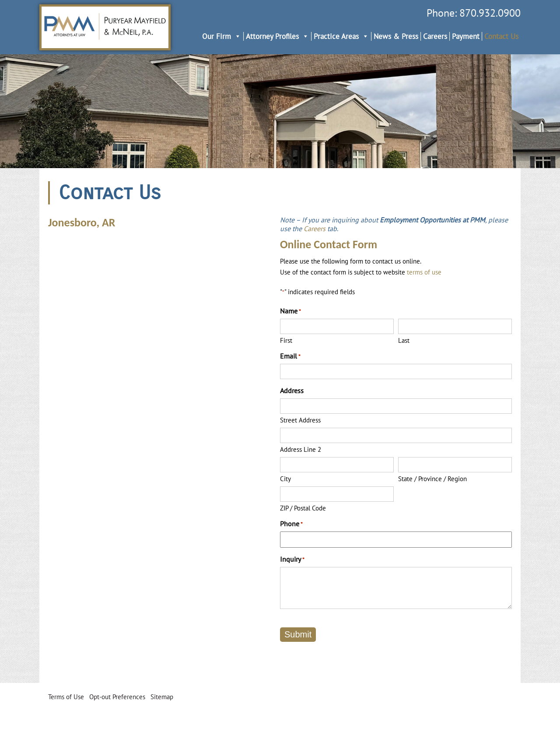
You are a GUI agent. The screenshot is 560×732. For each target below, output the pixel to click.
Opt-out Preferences (117, 697)
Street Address (300, 420)
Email (290, 356)
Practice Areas (341, 36)
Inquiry (292, 559)
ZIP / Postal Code (303, 508)
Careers (435, 36)
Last (404, 340)
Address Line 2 (301, 449)
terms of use (424, 272)
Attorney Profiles (277, 36)
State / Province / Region (432, 479)
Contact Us (501, 36)
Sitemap (162, 697)
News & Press (396, 36)
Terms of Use (66, 697)
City (285, 479)
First (286, 340)
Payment (466, 36)
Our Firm (222, 36)
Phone (291, 524)
